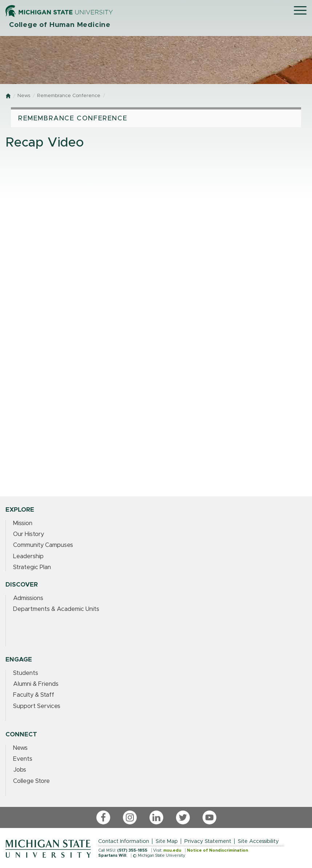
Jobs (20, 770)
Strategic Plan (32, 567)
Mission (23, 523)
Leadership (28, 556)
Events (23, 759)
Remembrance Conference (69, 96)
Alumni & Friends (36, 684)
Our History (29, 534)
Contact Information (124, 841)
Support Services (37, 706)
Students (26, 673)
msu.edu (172, 850)
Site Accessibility (258, 841)
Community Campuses (43, 545)
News (24, 96)
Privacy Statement (208, 841)
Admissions (28, 598)
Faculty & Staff (34, 695)
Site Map (167, 841)
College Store (31, 781)
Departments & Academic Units (56, 609)
